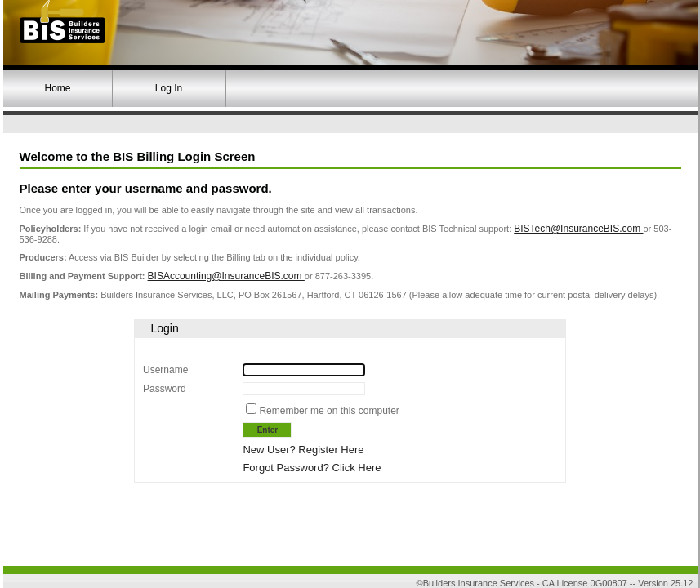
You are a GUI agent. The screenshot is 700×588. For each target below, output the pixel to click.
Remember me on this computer (329, 411)
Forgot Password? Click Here (312, 468)
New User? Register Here (303, 450)
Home (57, 88)
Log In (169, 88)
